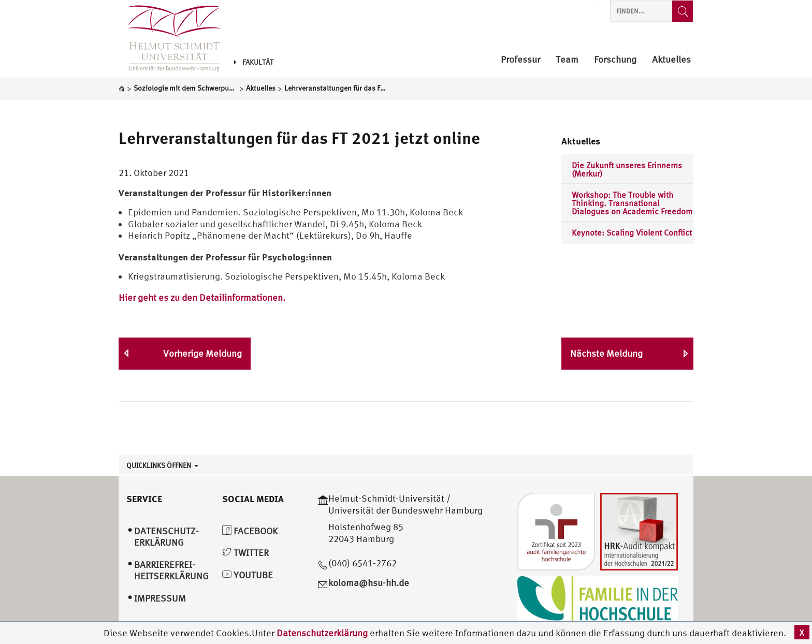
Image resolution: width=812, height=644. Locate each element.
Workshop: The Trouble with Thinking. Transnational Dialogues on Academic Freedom (632, 203)
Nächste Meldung (606, 353)
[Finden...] (683, 11)
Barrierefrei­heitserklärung (171, 570)
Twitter (245, 553)
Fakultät (254, 62)
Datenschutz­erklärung (166, 537)
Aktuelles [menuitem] (671, 60)
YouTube (248, 575)
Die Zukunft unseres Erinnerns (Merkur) (627, 169)
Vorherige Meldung (202, 353)
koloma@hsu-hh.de (369, 583)
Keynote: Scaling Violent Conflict (632, 232)
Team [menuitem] (567, 60)
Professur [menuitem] (520, 60)
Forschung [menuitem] (615, 60)
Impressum (160, 598)
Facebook (250, 531)
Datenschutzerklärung (322, 633)
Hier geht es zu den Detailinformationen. (202, 297)
